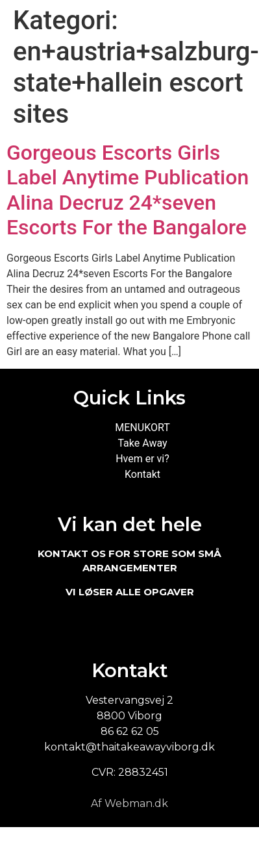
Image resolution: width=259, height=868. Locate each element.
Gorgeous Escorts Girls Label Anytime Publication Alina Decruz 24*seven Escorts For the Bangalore (128, 190)
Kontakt (142, 474)
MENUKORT (142, 428)
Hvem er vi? (142, 459)
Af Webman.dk (129, 803)
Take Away (142, 443)
